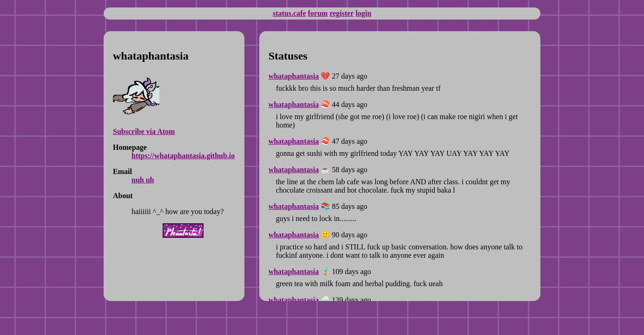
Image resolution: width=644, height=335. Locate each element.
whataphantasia (294, 76)
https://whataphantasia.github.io (183, 156)
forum (318, 13)
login (363, 13)
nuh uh (143, 180)
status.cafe (289, 13)
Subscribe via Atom (144, 131)
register (342, 13)
